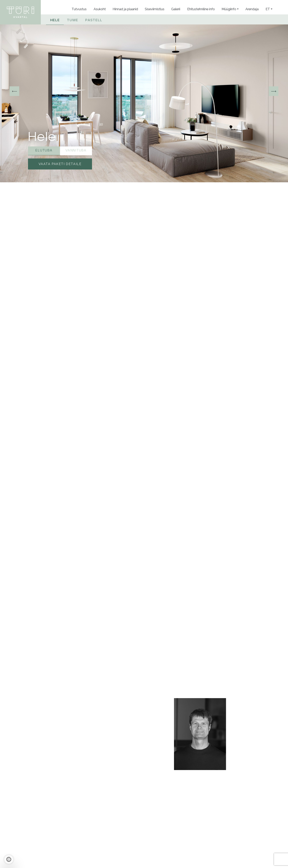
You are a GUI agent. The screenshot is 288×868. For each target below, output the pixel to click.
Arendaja (252, 9)
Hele (55, 20)
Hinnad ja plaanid (125, 9)
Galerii (176, 9)
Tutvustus (79, 9)
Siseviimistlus (155, 9)
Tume (72, 20)
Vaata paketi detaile (60, 164)
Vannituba (76, 150)
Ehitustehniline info (201, 9)
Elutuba (44, 150)
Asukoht (100, 9)
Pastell (94, 20)
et (268, 9)
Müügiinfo (229, 9)
